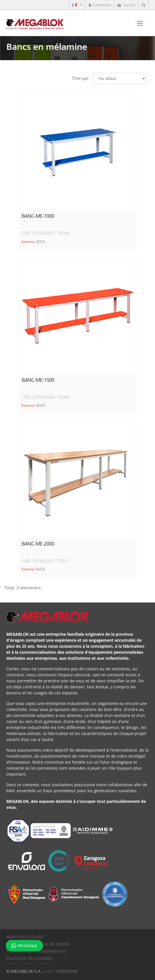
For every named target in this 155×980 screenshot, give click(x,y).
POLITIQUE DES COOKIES (30, 958)
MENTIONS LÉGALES (25, 937)
